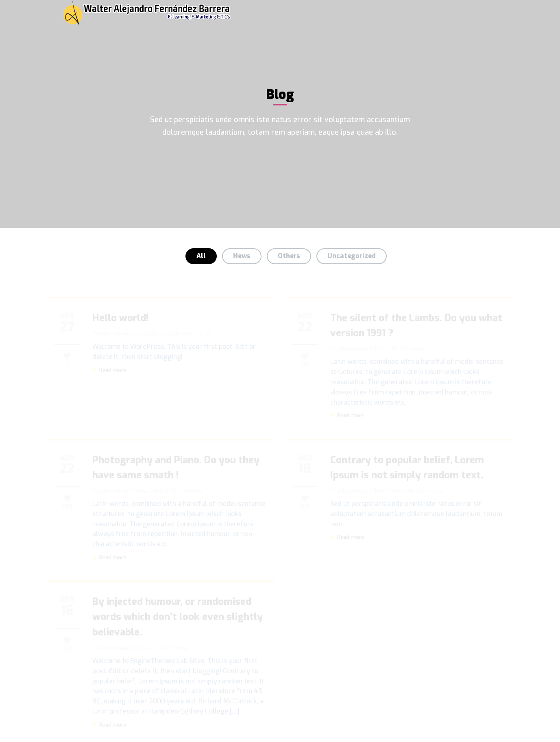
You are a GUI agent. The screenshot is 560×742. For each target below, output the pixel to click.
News (242, 256)
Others (289, 256)
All (201, 256)
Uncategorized (352, 256)
